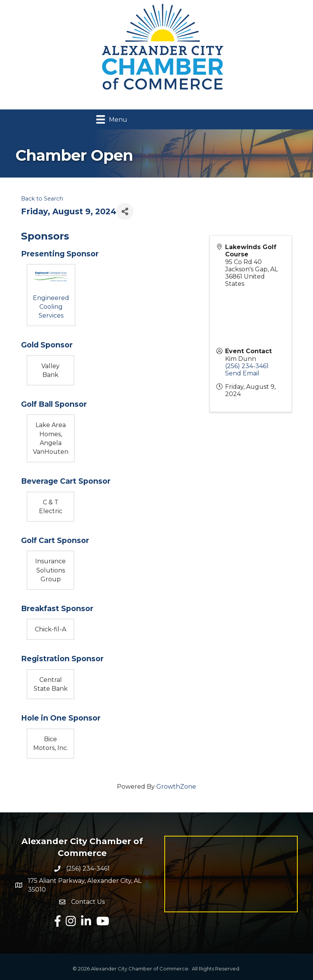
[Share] (125, 211)
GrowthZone (176, 787)
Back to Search (42, 199)
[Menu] (112, 119)
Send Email (242, 373)
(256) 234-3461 (247, 366)
